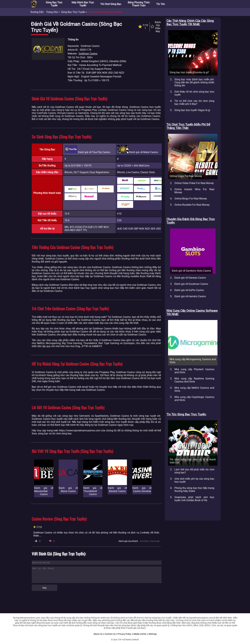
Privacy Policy (125, 634)
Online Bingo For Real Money (191, 199)
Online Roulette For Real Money (192, 205)
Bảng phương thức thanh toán (139, 4)
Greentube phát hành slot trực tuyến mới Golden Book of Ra (194, 499)
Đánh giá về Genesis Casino (190, 278)
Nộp (44, 588)
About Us (98, 634)
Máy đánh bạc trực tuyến (83, 4)
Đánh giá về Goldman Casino (105, 12)
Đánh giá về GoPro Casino (189, 290)
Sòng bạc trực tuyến (54, 4)
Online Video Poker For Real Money (194, 183)
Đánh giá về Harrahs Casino (190, 296)
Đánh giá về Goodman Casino (191, 284)
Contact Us (110, 634)
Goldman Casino (88, 54)
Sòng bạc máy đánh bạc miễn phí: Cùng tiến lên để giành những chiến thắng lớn (194, 82)
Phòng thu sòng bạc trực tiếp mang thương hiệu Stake (194, 489)
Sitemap (153, 634)
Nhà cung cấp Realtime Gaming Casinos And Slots (194, 380)
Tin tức (161, 4)
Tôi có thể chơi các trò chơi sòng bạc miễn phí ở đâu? (194, 102)
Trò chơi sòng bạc (111, 4)
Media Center (140, 634)
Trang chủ (52, 12)
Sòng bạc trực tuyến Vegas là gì (192, 110)
